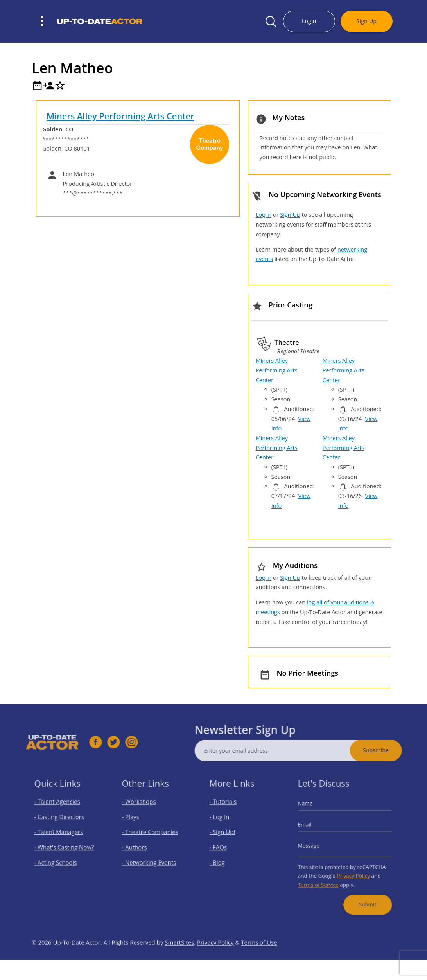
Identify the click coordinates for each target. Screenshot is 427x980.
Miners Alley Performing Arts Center (120, 116)
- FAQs (223, 847)
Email (312, 828)
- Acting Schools (58, 860)
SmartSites (179, 959)
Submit (363, 894)
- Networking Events (151, 860)
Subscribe (392, 750)
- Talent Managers (61, 835)
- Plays (135, 822)
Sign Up (367, 21)
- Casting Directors (61, 822)
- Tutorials (227, 810)
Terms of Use (259, 959)
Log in (264, 215)
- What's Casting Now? (65, 847)
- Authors (138, 847)
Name (312, 811)
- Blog (222, 860)
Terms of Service (323, 878)
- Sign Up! (226, 835)
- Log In (224, 822)
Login (309, 21)
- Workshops (142, 810)
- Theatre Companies (151, 835)
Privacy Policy (352, 870)
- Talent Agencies (59, 810)
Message (315, 846)
